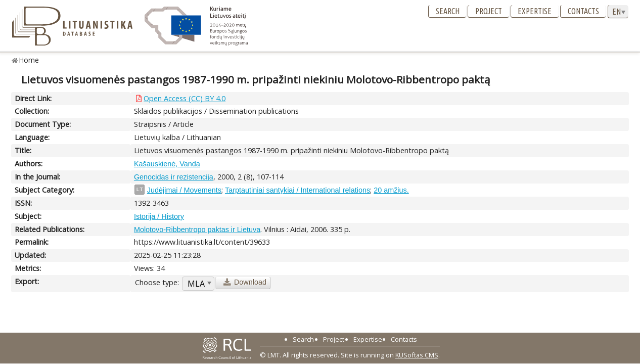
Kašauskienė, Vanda (167, 164)
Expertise (535, 11)
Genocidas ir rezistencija (174, 177)
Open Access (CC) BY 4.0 (185, 98)
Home (29, 60)
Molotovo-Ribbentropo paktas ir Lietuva (197, 230)
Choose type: (157, 282)
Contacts (583, 11)
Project (489, 11)
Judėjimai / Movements (184, 190)
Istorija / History (159, 216)
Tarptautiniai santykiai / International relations (298, 190)
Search (448, 11)
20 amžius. (391, 190)
